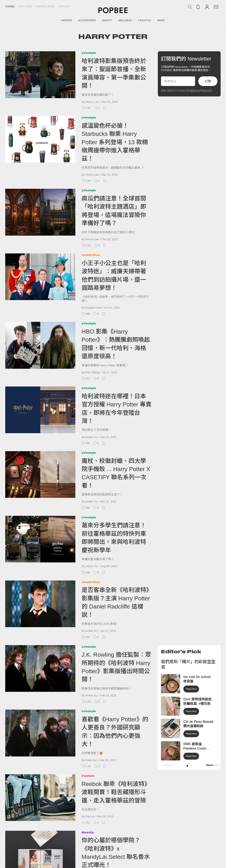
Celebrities (91, 255)
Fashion (88, 776)
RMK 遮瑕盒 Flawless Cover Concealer (195, 748)
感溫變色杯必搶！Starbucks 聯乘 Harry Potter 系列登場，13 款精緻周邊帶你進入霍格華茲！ (115, 142)
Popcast (65, 6)
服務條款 (196, 91)
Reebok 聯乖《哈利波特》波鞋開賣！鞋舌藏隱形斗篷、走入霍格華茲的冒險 (116, 792)
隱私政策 (207, 91)
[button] (187, 766)
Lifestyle (89, 53)
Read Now (191, 689)
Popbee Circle (46, 6)
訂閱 (208, 81)
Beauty (88, 832)
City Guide (25, 6)
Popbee (10, 6)
